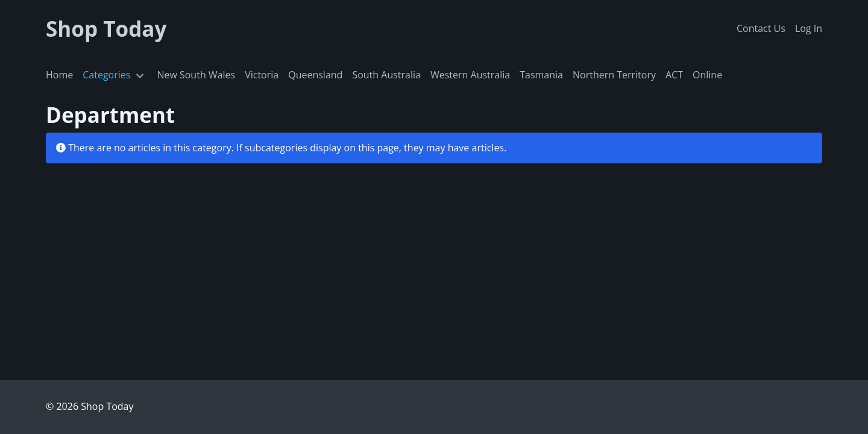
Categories (106, 75)
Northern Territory (614, 75)
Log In (809, 28)
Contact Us (761, 28)
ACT (674, 75)
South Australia (386, 75)
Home (59, 75)
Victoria (262, 75)
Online (707, 75)
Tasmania (541, 75)
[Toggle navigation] (140, 75)
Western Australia (470, 75)
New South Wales (196, 75)
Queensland (315, 75)
